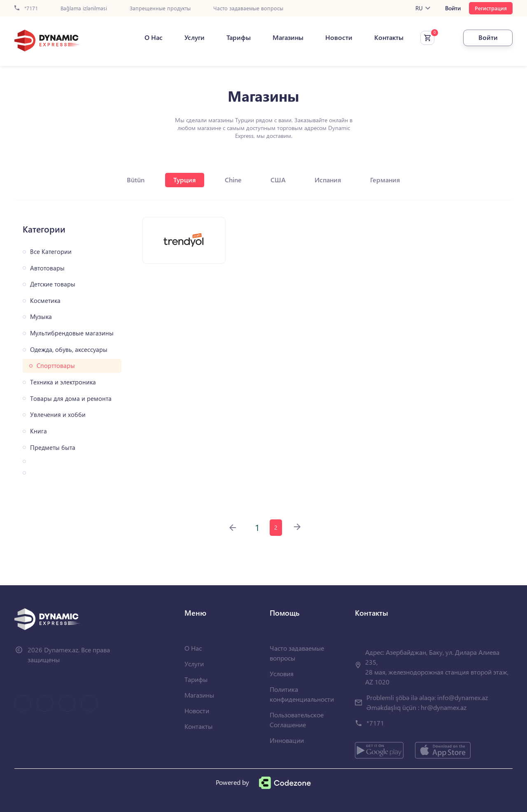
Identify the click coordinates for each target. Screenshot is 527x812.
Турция (185, 180)
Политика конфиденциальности (302, 694)
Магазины (288, 37)
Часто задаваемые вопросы (248, 8)
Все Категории (51, 252)
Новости (339, 37)
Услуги (195, 37)
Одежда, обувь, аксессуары (69, 350)
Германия (385, 180)
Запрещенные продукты (160, 8)
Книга (38, 431)
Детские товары (53, 284)
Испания (328, 180)
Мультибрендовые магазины (72, 333)
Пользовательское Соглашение (297, 720)
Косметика (45, 301)
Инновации (287, 740)
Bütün (136, 180)
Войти (453, 8)
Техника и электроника (63, 382)
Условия (282, 674)
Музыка (41, 317)
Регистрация (491, 8)
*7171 (26, 8)
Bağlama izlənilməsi (84, 8)
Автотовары (47, 268)
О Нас (154, 37)
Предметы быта (53, 448)
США (278, 180)
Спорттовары (56, 366)
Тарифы (239, 37)
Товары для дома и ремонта (71, 399)
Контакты (389, 37)
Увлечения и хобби (58, 415)
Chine (233, 180)
